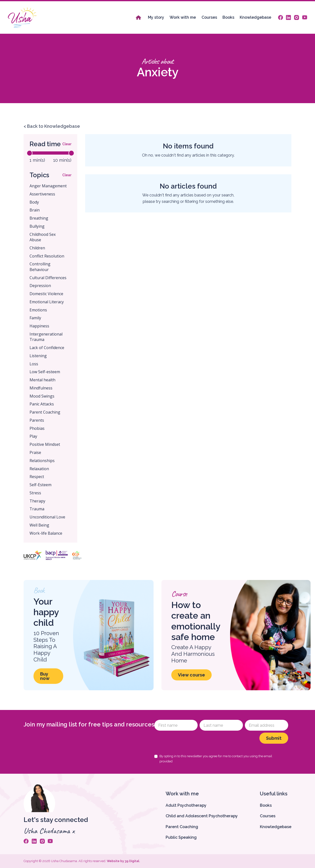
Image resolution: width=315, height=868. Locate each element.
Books (228, 17)
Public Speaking (181, 837)
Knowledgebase (255, 17)
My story (156, 17)
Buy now (45, 676)
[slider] (30, 153)
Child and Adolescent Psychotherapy (202, 816)
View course (191, 675)
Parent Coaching (182, 827)
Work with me (183, 17)
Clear (67, 144)
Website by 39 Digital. (123, 861)
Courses (209, 17)
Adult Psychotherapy (186, 805)
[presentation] (192, 742)
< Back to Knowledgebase (52, 126)
